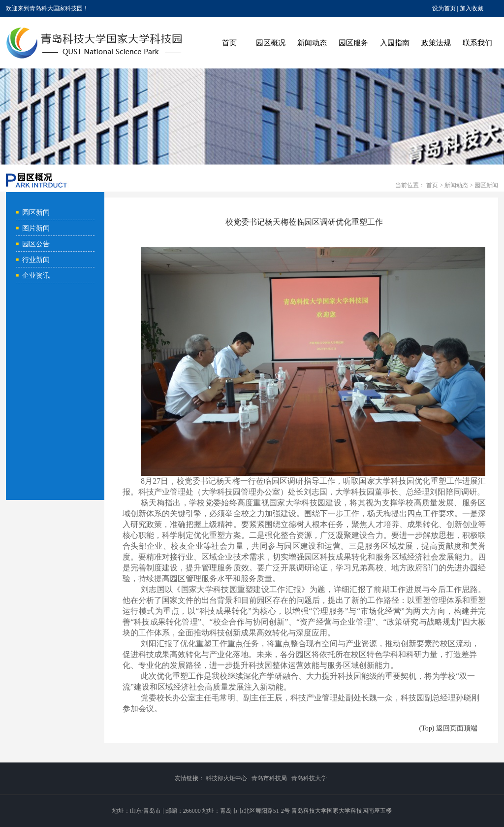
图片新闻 (36, 228)
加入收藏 (472, 8)
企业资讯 (36, 276)
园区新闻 (486, 185)
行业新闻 (36, 260)
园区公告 (36, 244)
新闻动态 (312, 43)
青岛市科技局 (269, 778)
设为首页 (444, 8)
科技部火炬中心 (226, 778)
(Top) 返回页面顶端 (448, 728)
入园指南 (395, 43)
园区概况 (271, 43)
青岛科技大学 (309, 778)
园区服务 (353, 43)
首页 (229, 43)
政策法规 (436, 43)
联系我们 (477, 43)
